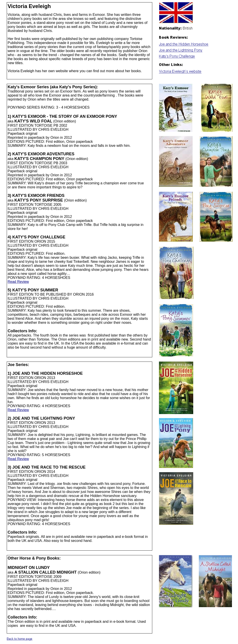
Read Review (18, 282)
